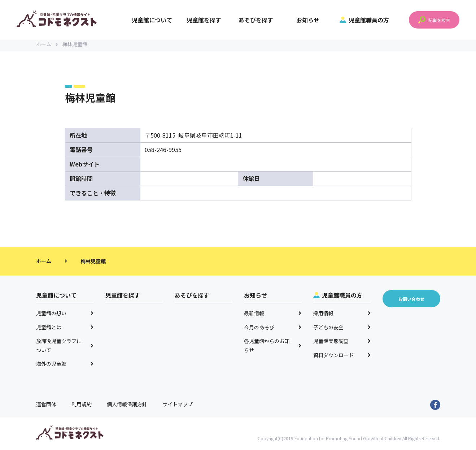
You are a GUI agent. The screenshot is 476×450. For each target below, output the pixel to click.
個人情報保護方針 (127, 407)
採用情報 (342, 316)
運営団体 (46, 407)
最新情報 (273, 316)
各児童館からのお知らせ (273, 348)
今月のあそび (273, 330)
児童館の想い (65, 316)
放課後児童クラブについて (65, 348)
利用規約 (82, 407)
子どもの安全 (342, 330)
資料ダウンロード (342, 358)
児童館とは (65, 330)
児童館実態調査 (342, 344)
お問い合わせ (411, 302)
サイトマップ (178, 407)
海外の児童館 (65, 367)
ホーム (47, 47)
